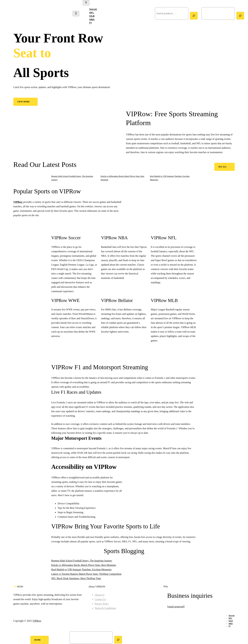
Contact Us (100, 599)
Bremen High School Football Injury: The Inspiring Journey (82, 561)
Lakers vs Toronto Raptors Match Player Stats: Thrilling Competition (86, 574)
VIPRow (8, 13)
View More (23, 102)
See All (222, 167)
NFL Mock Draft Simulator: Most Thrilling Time (76, 578)
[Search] (194, 16)
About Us (100, 595)
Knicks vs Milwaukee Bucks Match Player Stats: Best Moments (84, 565)
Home (38, 640)
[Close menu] (86, 3)
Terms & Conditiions (105, 608)
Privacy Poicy (102, 604)
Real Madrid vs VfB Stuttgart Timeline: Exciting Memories (81, 569)
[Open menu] (76, 14)
